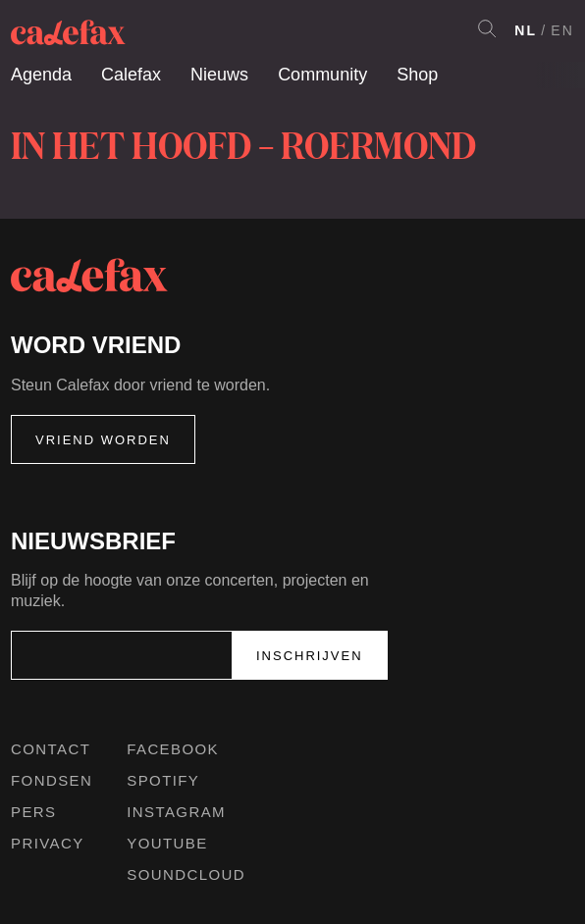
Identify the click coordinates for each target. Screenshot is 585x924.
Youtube (167, 843)
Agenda (41, 75)
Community (322, 75)
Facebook (173, 749)
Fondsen (52, 780)
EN (562, 30)
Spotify (163, 780)
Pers (34, 812)
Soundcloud (186, 874)
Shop (417, 75)
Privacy (48, 843)
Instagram (176, 812)
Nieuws (219, 75)
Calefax (131, 75)
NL (526, 30)
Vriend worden (103, 440)
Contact (51, 749)
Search (487, 28)
